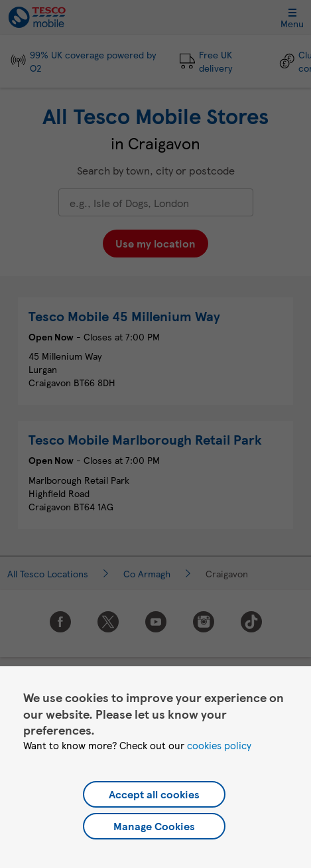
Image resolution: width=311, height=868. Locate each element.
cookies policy (219, 745)
